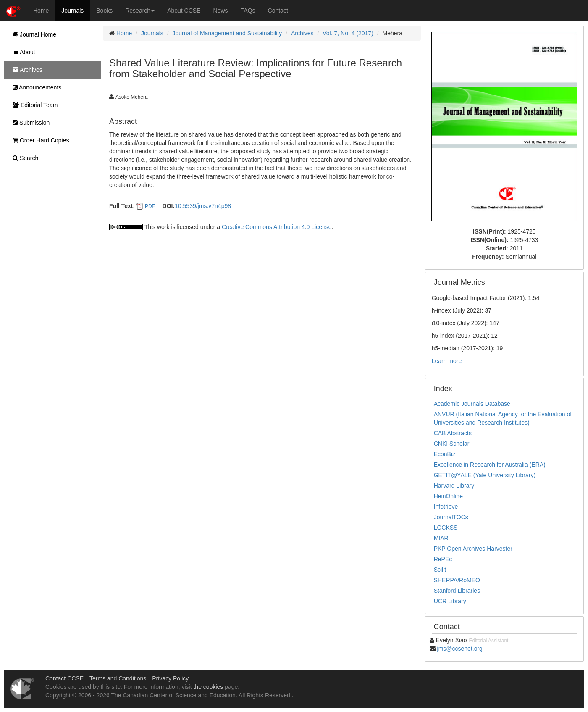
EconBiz (445, 454)
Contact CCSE (64, 678)
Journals (72, 11)
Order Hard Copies (39, 140)
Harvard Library (454, 486)
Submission (29, 123)
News (221, 11)
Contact (278, 11)
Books (104, 11)
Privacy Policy (170, 678)
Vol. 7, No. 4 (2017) (348, 33)
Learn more (447, 361)
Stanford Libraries (457, 591)
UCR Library (450, 601)
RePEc (443, 559)
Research (140, 11)
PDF (150, 206)
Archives (302, 33)
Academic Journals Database (472, 404)
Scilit (440, 570)
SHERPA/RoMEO (457, 580)
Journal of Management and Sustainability (227, 33)
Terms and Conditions (118, 678)
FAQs (248, 11)
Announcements (35, 87)
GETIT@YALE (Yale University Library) (485, 475)
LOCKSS (446, 528)
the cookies (208, 687)
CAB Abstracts (453, 433)
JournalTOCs (451, 517)
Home (41, 11)
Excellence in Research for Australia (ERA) (490, 465)
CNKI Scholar (452, 444)
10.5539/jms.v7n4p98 (203, 206)
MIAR (441, 538)
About (22, 52)
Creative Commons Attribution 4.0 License (277, 227)
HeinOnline (448, 496)
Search (23, 158)
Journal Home (32, 34)
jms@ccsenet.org (460, 649)
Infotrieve (446, 507)
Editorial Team (33, 105)
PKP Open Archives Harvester (473, 549)
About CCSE (184, 11)
